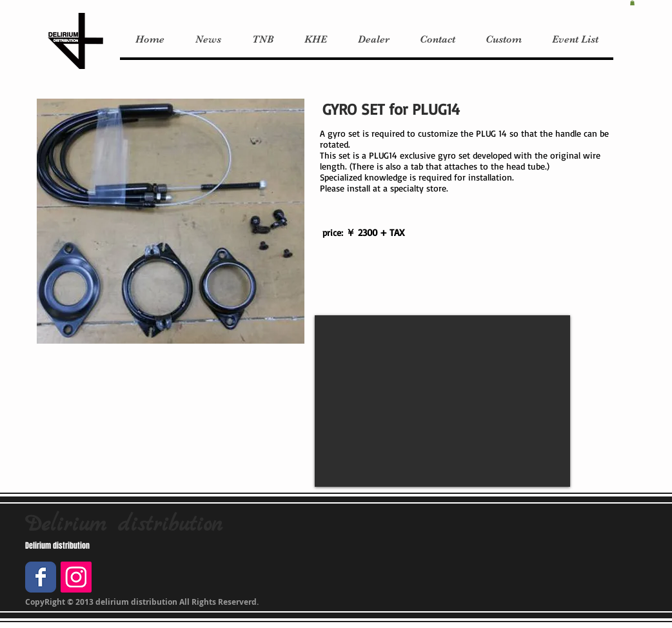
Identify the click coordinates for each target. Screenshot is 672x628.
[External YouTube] (442, 401)
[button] (632, 3)
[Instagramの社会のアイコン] (76, 577)
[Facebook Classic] (41, 577)
